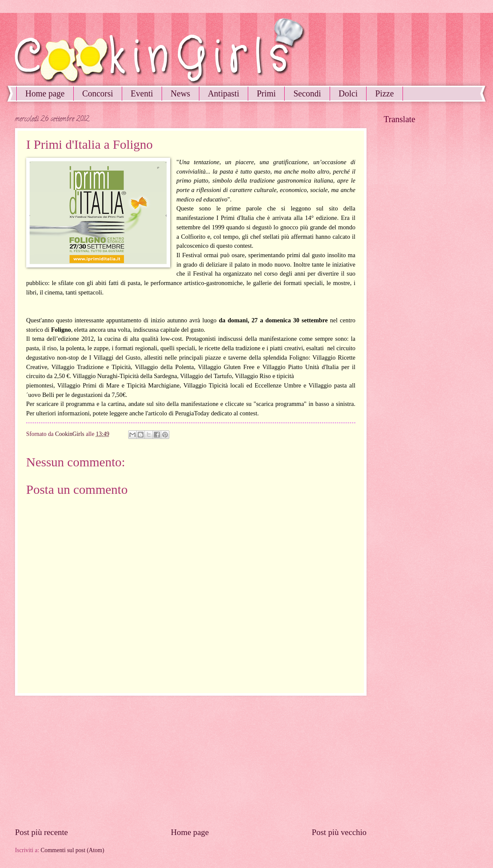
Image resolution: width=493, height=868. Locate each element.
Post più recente (41, 832)
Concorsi (98, 93)
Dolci (348, 93)
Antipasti (224, 93)
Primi (266, 93)
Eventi (142, 93)
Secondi (307, 93)
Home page (45, 93)
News (180, 93)
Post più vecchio (339, 832)
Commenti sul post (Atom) (72, 850)
